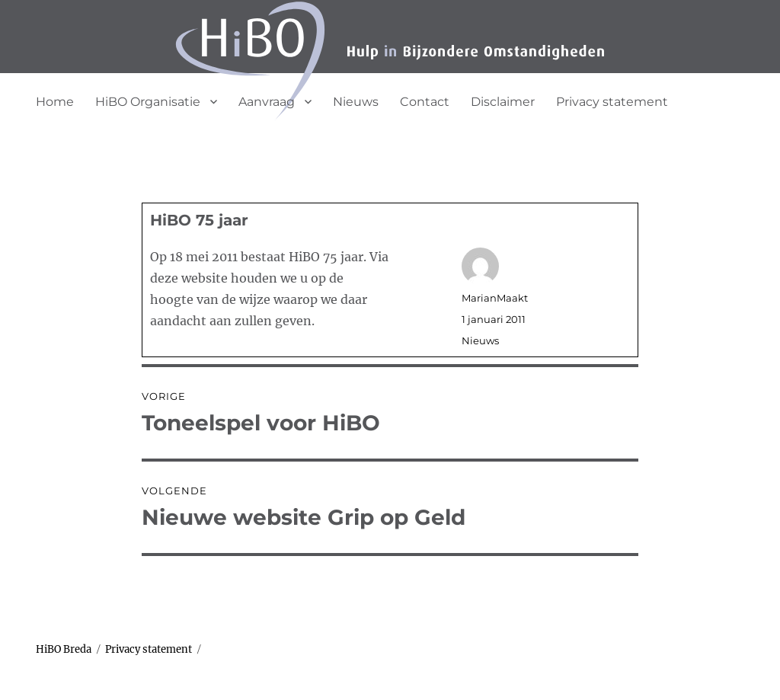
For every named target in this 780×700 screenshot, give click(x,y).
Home (55, 102)
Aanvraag (267, 102)
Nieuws (356, 102)
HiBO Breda (64, 649)
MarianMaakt (495, 298)
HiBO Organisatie (148, 102)
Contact (425, 102)
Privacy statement (612, 102)
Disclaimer (503, 102)
